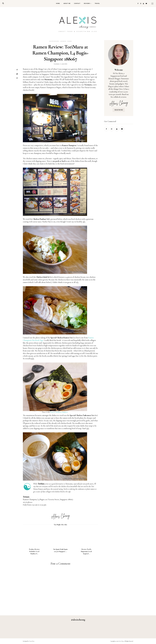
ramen (70, 41)
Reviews (87, 3)
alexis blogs (121, 641)
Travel (97, 3)
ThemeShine (32, 641)
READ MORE (119, 110)
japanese (63, 41)
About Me (67, 3)
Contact (77, 3)
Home (58, 3)
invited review (54, 41)
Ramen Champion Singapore (59, 412)
